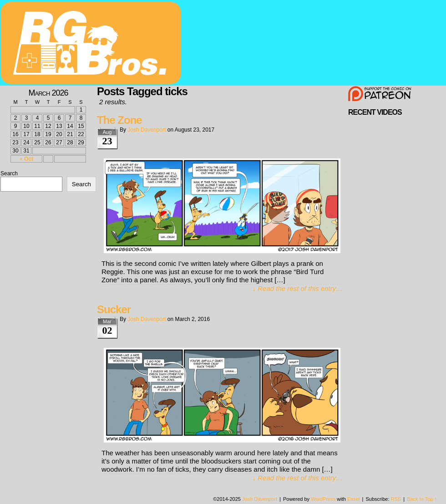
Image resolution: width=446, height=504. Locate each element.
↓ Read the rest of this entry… (298, 288)
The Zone (119, 120)
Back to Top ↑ (422, 499)
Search (9, 173)
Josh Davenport (147, 130)
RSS (396, 499)
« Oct (26, 159)
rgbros (92, 44)
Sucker (114, 309)
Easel (354, 499)
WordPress (323, 499)
